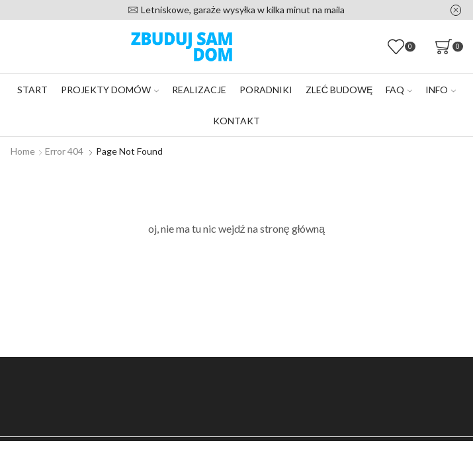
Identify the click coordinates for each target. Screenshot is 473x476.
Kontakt (236, 121)
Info (441, 90)
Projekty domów (110, 90)
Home (23, 151)
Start (32, 90)
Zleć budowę (339, 90)
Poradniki (266, 90)
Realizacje (199, 90)
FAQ (399, 90)
